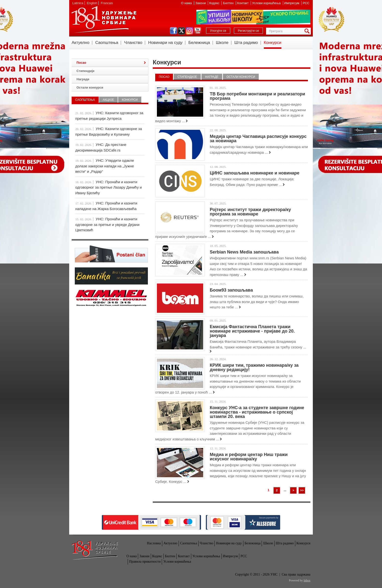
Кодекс (215, 3)
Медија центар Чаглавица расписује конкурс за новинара (258, 139)
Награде (212, 77)
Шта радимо (246, 43)
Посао (164, 77)
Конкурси (273, 43)
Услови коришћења (267, 3)
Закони (201, 3)
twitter (181, 31)
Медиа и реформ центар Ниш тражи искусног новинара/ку (249, 457)
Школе (222, 43)
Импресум (292, 3)
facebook (173, 31)
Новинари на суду (165, 43)
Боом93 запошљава (231, 290)
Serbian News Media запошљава (244, 252)
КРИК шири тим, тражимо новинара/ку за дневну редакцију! (254, 367)
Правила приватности (145, 562)
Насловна (154, 543)
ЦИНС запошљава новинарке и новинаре (255, 173)
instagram (190, 31)
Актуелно (81, 43)
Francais (107, 3)
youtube (198, 31)
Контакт (243, 3)
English (92, 3)
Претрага (308, 31)
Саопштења (107, 43)
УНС (104, 20)
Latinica (78, 3)
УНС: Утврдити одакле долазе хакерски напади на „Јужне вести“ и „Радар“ (105, 166)
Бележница (199, 43)
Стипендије (187, 77)
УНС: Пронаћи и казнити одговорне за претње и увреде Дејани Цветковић (107, 224)
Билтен (229, 3)
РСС (306, 3)
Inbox (307, 580)
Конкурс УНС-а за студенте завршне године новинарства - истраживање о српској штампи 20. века (257, 412)
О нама (187, 3)
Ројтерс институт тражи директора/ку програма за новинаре (250, 212)
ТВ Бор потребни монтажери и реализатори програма (257, 96)
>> (302, 490)
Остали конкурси (241, 77)
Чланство (133, 43)
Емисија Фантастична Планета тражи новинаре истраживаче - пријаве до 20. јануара (252, 331)
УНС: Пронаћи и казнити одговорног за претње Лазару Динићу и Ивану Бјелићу (109, 187)
